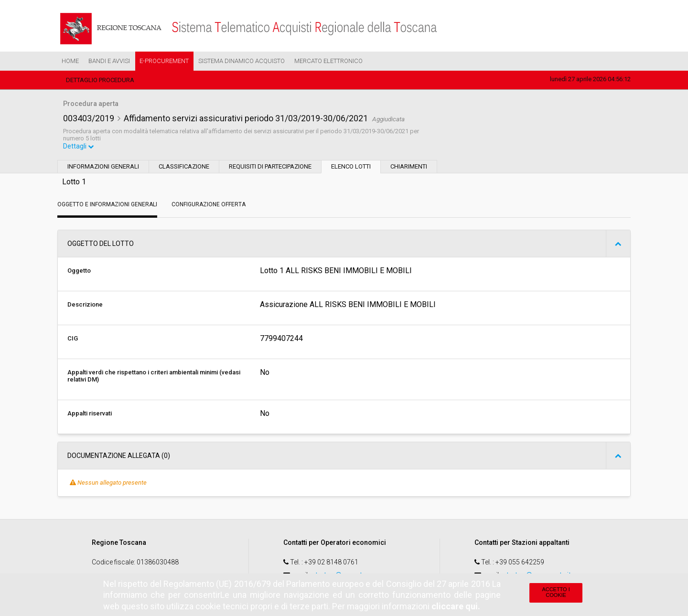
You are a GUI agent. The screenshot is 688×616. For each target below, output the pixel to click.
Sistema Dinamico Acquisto (242, 61)
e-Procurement (164, 61)
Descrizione (85, 305)
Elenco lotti (351, 167)
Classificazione (184, 167)
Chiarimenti (409, 167)
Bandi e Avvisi (109, 61)
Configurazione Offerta (209, 205)
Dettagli (79, 147)
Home (70, 61)
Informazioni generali (103, 167)
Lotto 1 (74, 183)
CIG (73, 339)
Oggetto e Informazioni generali (107, 205)
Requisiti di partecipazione (270, 167)
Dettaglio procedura (100, 80)
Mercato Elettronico (328, 61)
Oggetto (79, 271)
